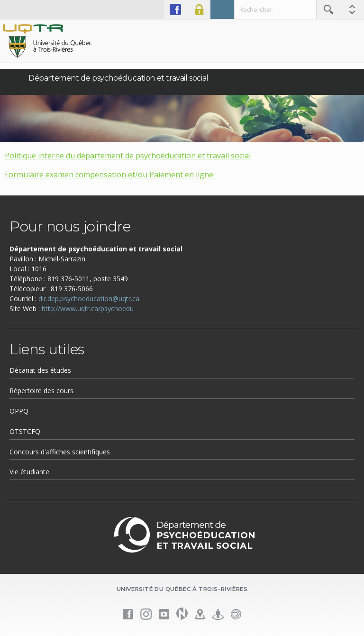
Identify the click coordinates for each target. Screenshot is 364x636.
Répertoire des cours (41, 391)
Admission (222, 9)
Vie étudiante (29, 472)
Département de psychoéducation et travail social (118, 78)
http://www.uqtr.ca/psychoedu (88, 309)
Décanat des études (40, 370)
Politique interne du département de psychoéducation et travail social (128, 156)
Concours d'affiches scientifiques (60, 452)
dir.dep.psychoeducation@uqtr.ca (89, 299)
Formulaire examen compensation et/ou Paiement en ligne (110, 175)
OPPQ (19, 411)
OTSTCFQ (25, 431)
